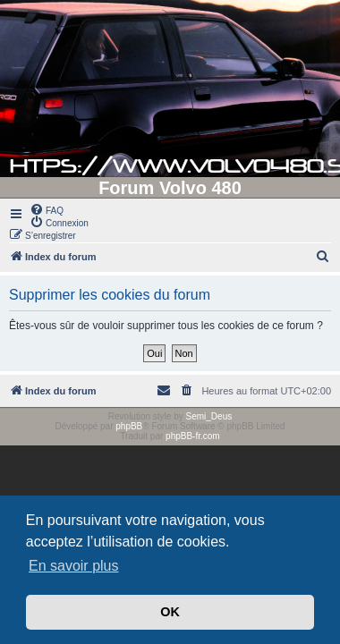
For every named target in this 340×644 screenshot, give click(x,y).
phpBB (129, 426)
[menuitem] (47, 209)
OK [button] (170, 612)
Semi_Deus (209, 416)
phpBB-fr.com (193, 436)
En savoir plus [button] (74, 566)
